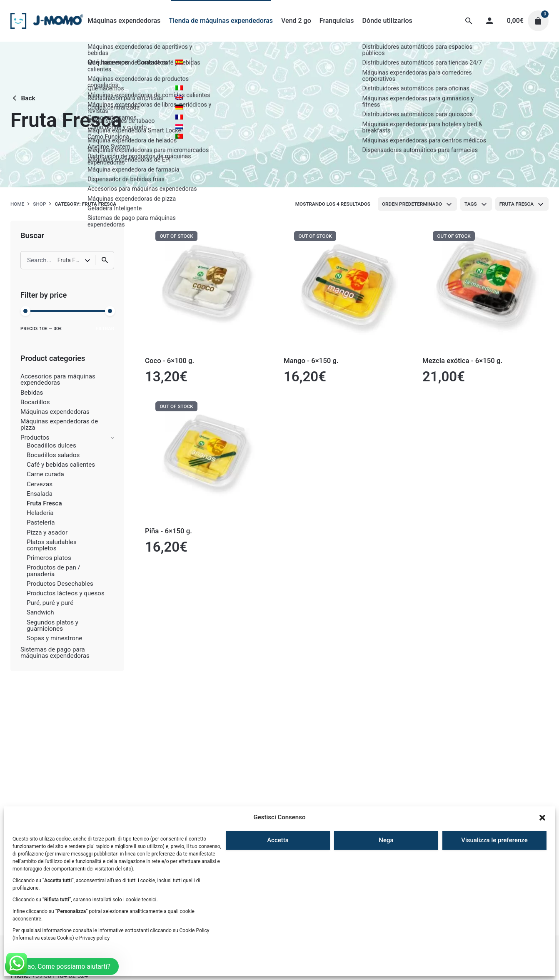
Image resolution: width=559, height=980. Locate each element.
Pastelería (41, 522)
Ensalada (40, 494)
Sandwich (40, 612)
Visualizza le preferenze (494, 840)
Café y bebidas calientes (61, 465)
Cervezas (40, 484)
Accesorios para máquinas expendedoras (58, 379)
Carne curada (45, 474)
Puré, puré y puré (50, 603)
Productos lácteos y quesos (66, 593)
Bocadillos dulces (51, 445)
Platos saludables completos (52, 545)
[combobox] (417, 204)
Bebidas (32, 393)
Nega (386, 840)
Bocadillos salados (53, 455)
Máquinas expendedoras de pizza (59, 424)
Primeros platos (49, 558)
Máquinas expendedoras (55, 412)
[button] (542, 818)
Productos (35, 438)
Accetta (278, 840)
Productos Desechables (60, 584)
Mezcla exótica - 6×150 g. (462, 361)
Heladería (40, 513)
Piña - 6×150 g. (168, 531)
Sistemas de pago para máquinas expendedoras (55, 653)
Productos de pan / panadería (54, 571)
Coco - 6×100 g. (170, 361)
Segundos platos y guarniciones (52, 626)
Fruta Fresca (44, 503)
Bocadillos (35, 402)
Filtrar (105, 328)
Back (23, 98)
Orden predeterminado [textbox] (412, 204)
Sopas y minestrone (54, 638)
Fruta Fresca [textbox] (517, 204)
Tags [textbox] (471, 204)
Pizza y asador (47, 532)
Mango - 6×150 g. (311, 361)
